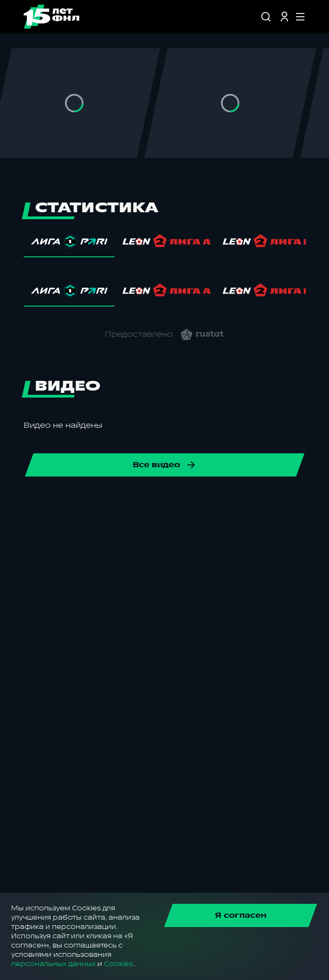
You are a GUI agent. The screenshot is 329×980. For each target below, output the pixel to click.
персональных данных (53, 964)
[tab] (69, 244)
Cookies (118, 964)
